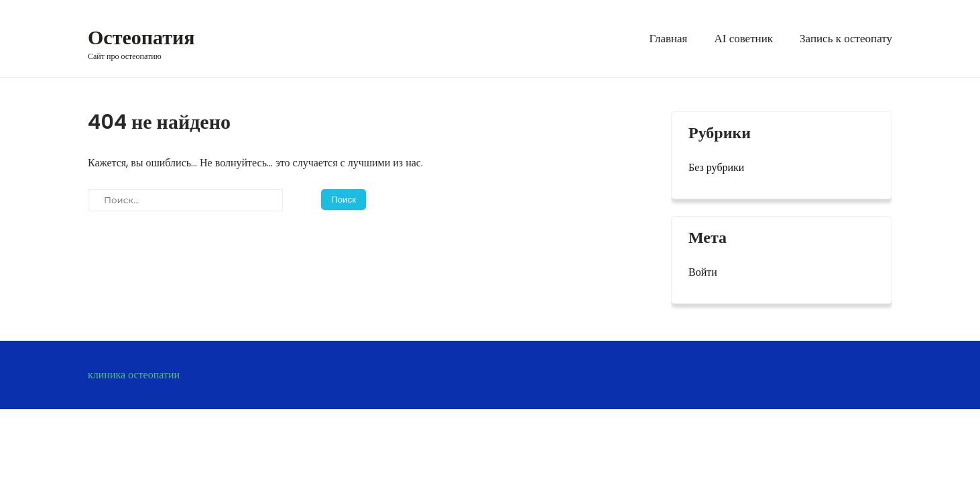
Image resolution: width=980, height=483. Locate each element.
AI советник (743, 39)
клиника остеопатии (134, 375)
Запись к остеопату (846, 39)
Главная (668, 39)
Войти (703, 272)
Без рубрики (716, 167)
